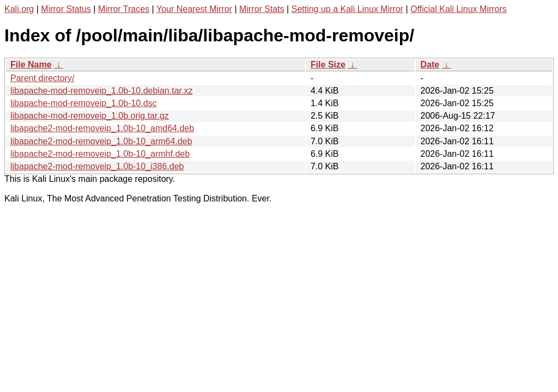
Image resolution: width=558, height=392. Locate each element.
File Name (31, 65)
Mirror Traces (124, 9)
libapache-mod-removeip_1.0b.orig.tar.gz (90, 116)
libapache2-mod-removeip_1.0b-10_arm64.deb (101, 141)
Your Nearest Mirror (194, 9)
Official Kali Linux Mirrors (459, 9)
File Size (328, 65)
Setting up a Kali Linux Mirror (347, 9)
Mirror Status (66, 9)
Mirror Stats (262, 9)
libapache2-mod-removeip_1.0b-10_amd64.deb (102, 128)
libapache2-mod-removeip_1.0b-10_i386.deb (97, 166)
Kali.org (19, 9)
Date (430, 65)
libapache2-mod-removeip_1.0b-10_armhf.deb (100, 154)
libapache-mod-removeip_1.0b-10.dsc (84, 103)
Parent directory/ (42, 78)
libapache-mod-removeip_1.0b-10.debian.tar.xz (101, 91)
